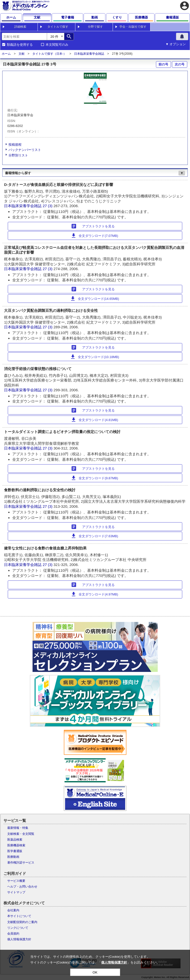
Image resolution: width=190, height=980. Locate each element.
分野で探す (95, 27)
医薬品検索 (15, 840)
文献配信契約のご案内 (22, 922)
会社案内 (13, 910)
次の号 (180, 64)
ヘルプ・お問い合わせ (22, 887)
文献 (22, 54)
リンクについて (18, 928)
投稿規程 (15, 145)
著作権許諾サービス (21, 863)
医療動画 (13, 857)
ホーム (6, 54)
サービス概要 (16, 881)
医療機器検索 (16, 845)
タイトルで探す (58, 27)
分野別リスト (18, 155)
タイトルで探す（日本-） (49, 54)
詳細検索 (20, 27)
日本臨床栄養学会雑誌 (89, 54)
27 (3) (48, 206)
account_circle (184, 6)
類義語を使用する (20, 45)
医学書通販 (15, 851)
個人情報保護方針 (19, 939)
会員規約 (13, 934)
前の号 (163, 64)
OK (95, 972)
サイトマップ (16, 892)
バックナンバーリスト (25, 150)
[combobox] (24, 36)
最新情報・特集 (18, 828)
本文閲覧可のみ (57, 45)
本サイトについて (19, 916)
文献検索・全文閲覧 (21, 834)
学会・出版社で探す (133, 27)
